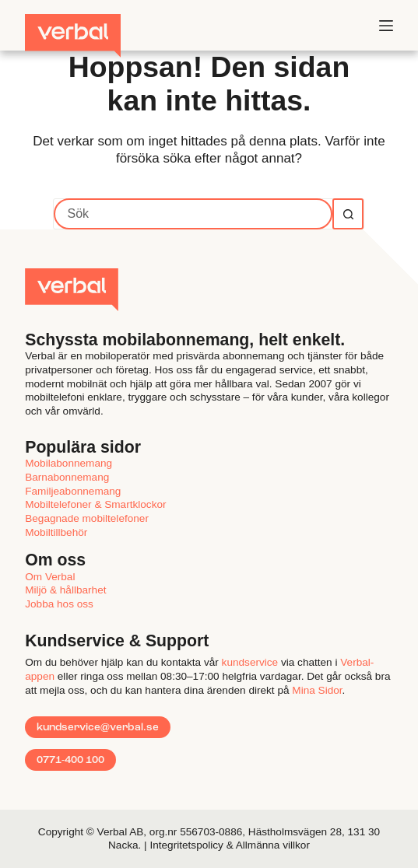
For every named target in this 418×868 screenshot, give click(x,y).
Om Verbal (50, 577)
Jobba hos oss (59, 604)
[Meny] (386, 26)
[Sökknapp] (348, 214)
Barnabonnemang (67, 477)
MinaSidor (317, 690)
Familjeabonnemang (73, 491)
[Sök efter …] (193, 214)
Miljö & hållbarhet (65, 590)
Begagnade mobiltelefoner (87, 518)
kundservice (250, 662)
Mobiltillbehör (56, 532)
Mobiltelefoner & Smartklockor (95, 504)
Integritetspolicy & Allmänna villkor (230, 845)
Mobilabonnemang (68, 463)
